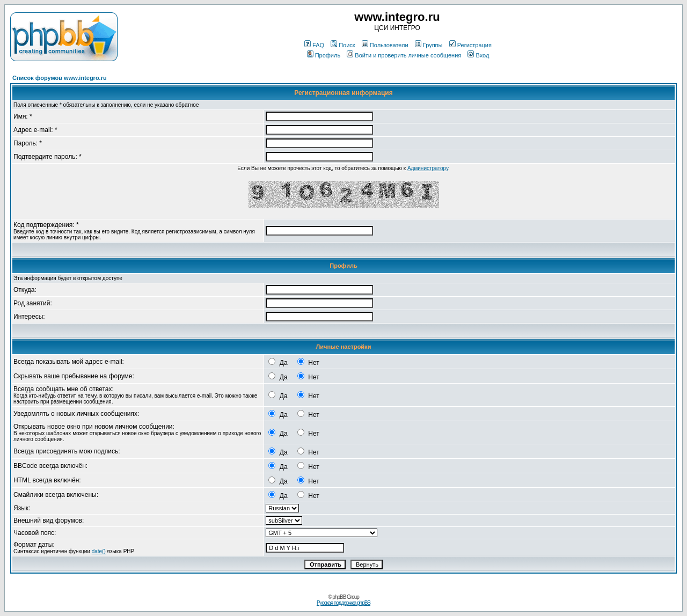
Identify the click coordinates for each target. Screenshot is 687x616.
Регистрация (470, 45)
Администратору (428, 168)
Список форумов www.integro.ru (60, 78)
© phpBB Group (343, 597)
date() (99, 551)
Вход (478, 55)
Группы (429, 45)
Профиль (324, 55)
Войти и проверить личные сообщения (404, 55)
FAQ (314, 45)
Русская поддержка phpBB (343, 603)
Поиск (343, 45)
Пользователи (385, 45)
